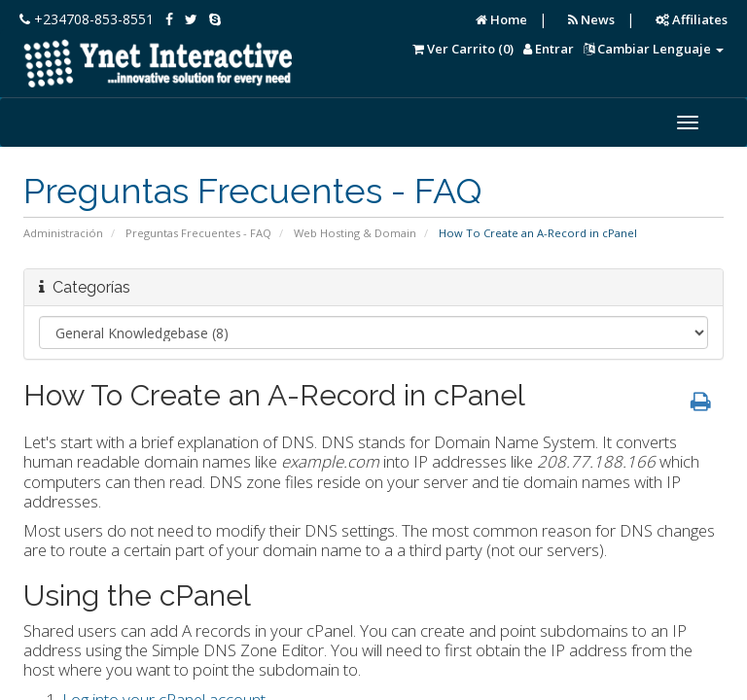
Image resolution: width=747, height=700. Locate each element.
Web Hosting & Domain (355, 233)
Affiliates (692, 19)
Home (501, 19)
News (591, 19)
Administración (63, 233)
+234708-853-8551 (87, 19)
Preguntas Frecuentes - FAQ (198, 233)
